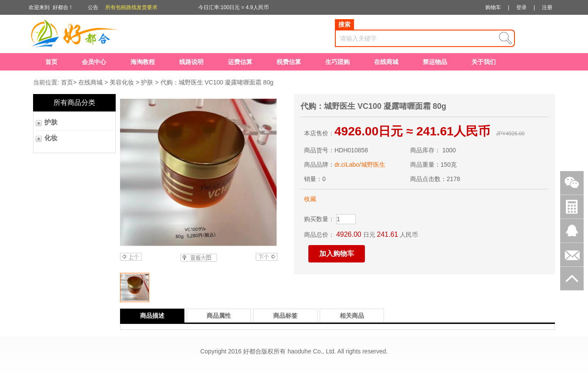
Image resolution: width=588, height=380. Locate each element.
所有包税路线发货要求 (131, 7)
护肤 (147, 82)
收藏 (310, 199)
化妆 (51, 138)
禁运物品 (435, 62)
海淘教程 (143, 62)
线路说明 (191, 62)
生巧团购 (337, 62)
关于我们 (484, 62)
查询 (505, 38)
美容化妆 (122, 82)
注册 (547, 7)
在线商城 (386, 62)
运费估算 (240, 62)
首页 (51, 62)
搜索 (344, 24)
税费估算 (289, 62)
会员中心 (94, 62)
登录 (521, 7)
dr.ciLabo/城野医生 (360, 165)
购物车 (493, 7)
